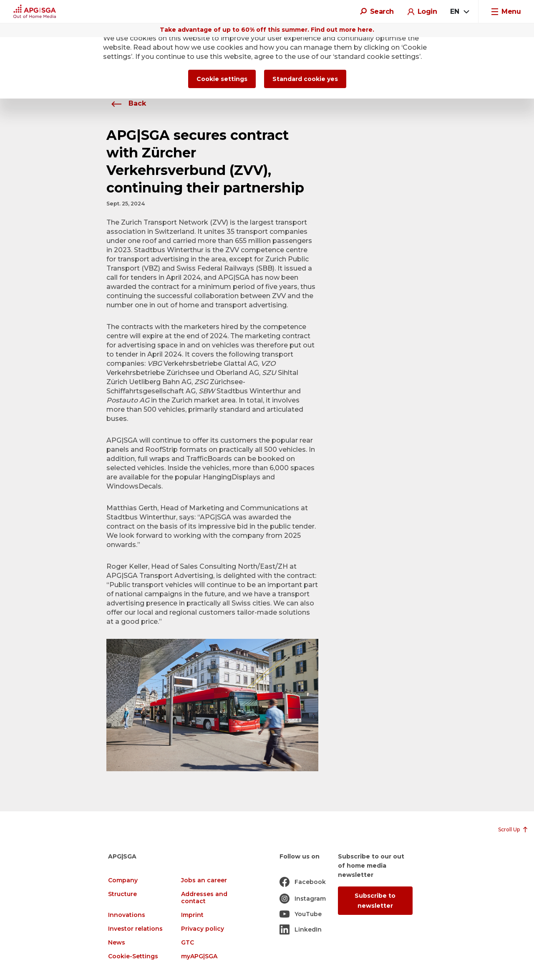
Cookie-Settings (133, 956)
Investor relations (135, 929)
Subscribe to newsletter (375, 901)
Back (126, 103)
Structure (122, 894)
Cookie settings (222, 79)
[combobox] (459, 12)
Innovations (127, 915)
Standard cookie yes (305, 79)
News (117, 943)
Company (123, 880)
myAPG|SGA (199, 956)
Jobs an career (204, 880)
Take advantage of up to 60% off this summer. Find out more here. (267, 30)
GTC (188, 943)
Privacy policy (203, 929)
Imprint (192, 915)
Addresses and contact (204, 898)
